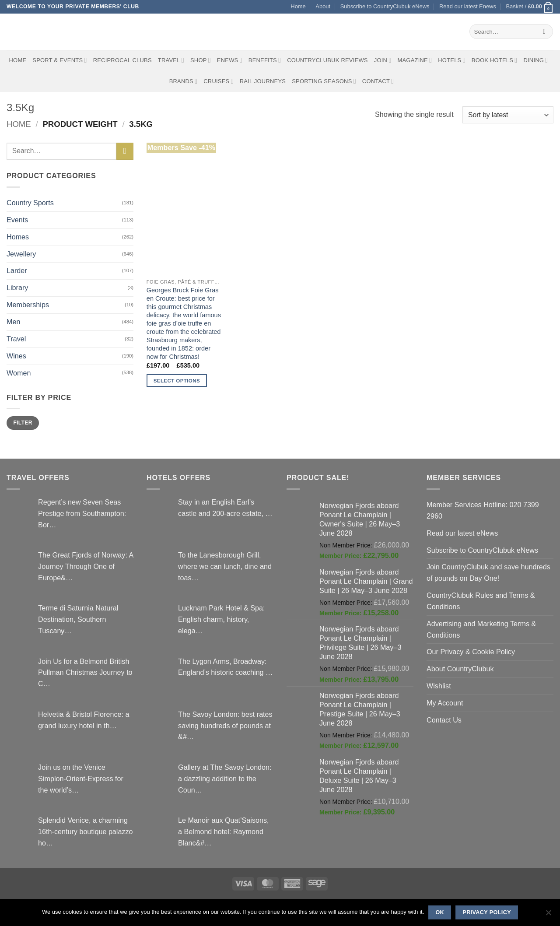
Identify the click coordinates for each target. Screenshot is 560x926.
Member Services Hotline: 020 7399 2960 (483, 510)
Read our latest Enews (468, 6)
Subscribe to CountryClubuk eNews (385, 6)
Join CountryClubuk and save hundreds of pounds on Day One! (488, 572)
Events (17, 220)
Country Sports (30, 203)
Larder (17, 270)
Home (298, 6)
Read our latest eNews (462, 533)
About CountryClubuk (460, 669)
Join (383, 60)
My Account (445, 703)
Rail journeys (263, 81)
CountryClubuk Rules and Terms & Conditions (481, 601)
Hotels (452, 60)
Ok (440, 912)
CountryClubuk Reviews (327, 60)
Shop (201, 60)
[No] (548, 915)
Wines (16, 356)
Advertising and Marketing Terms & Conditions (481, 629)
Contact (378, 81)
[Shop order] (508, 115)
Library (17, 288)
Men (13, 322)
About (323, 6)
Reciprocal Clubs (122, 60)
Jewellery (21, 254)
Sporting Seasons (324, 81)
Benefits (265, 60)
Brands (184, 81)
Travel (171, 60)
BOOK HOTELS (495, 60)
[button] (530, 7)
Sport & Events (59, 60)
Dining (535, 60)
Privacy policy (487, 912)
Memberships (28, 305)
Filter (23, 423)
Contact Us (444, 720)
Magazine (415, 60)
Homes (18, 237)
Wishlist (439, 686)
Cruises (218, 81)
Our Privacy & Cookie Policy (471, 652)
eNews (230, 60)
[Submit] (544, 32)
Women (19, 373)
